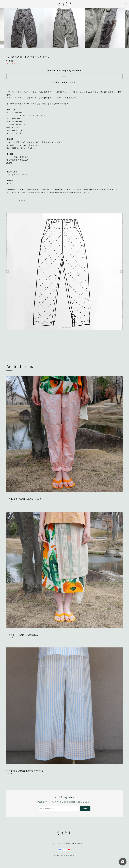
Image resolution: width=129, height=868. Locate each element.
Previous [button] (4, 28)
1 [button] (57, 50)
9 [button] (70, 50)
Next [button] (125, 28)
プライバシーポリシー (54, 843)
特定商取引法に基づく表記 (73, 843)
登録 (85, 808)
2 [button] (59, 50)
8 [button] (69, 50)
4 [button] (62, 50)
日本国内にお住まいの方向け (65, 82)
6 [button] (66, 50)
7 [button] (67, 50)
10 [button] (72, 50)
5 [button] (64, 50)
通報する (22, 200)
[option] (64, 28)
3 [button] (61, 50)
